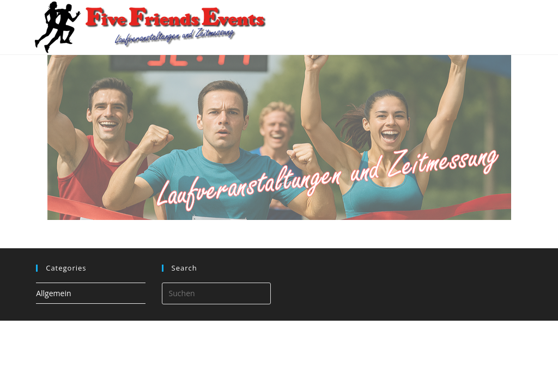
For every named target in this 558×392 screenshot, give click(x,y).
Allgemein (53, 293)
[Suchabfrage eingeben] (216, 293)
